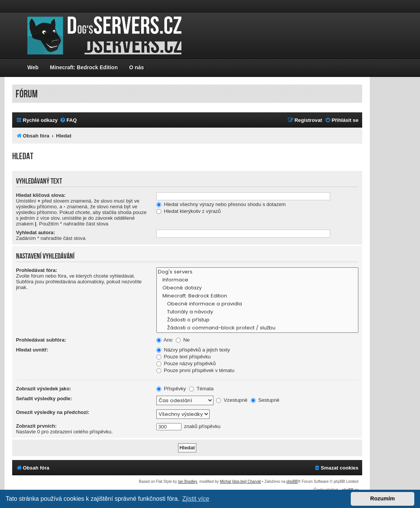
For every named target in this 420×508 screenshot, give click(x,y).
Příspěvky (171, 389)
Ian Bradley (188, 482)
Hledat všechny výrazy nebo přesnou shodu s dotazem (221, 204)
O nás (136, 67)
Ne (183, 340)
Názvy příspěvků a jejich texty (193, 350)
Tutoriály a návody (257, 312)
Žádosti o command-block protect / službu (257, 328)
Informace (257, 280)
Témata (201, 389)
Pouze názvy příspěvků (186, 363)
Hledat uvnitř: (32, 350)
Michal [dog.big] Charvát (240, 482)
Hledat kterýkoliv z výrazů (189, 211)
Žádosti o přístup (257, 320)
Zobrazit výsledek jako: (44, 389)
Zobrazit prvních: (36, 426)
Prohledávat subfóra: (41, 340)
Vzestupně (232, 400)
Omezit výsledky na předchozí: (53, 412)
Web (33, 67)
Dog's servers (257, 272)
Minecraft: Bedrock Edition (84, 67)
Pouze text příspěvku (184, 357)
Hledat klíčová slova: (41, 195)
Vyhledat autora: (36, 232)
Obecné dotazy (257, 288)
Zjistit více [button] (196, 499)
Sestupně (265, 400)
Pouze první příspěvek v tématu (195, 370)
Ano (164, 340)
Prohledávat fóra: (37, 270)
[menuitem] (68, 120)
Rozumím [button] (383, 498)
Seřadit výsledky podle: (44, 399)
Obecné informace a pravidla (257, 304)
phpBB (292, 482)
